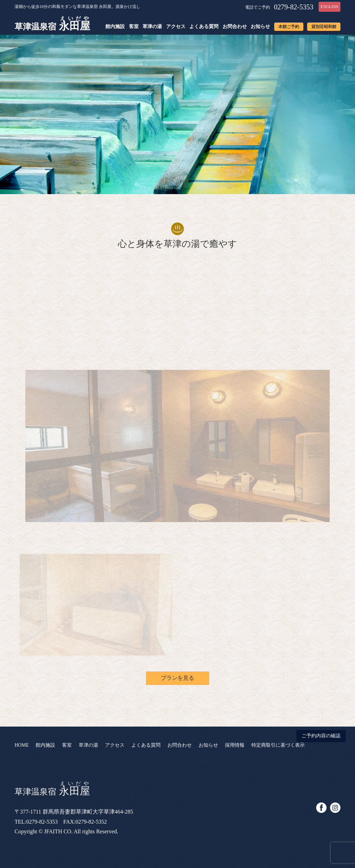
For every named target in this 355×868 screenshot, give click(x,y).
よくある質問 (204, 27)
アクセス (176, 27)
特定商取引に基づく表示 (278, 745)
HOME (22, 745)
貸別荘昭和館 (324, 27)
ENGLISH (330, 7)
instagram (335, 808)
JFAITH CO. (58, 831)
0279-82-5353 (293, 7)
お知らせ (260, 27)
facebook (321, 808)
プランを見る (177, 678)
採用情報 (235, 745)
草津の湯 (152, 27)
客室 (134, 27)
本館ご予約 (289, 27)
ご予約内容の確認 (321, 736)
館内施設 (115, 27)
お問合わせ (235, 27)
